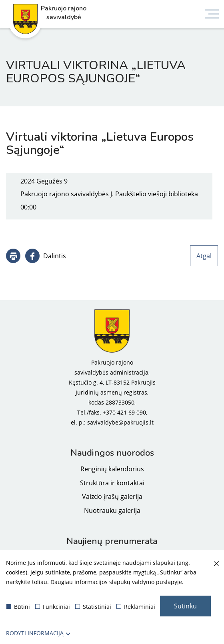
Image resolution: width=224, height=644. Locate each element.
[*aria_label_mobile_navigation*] (212, 15)
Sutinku (185, 606)
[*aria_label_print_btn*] (13, 256)
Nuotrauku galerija (112, 510)
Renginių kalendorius (112, 469)
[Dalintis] (46, 256)
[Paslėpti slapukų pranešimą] (216, 564)
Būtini (18, 607)
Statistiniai (93, 607)
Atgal (204, 256)
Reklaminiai (136, 607)
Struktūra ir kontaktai (112, 483)
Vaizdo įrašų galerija (112, 496)
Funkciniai (53, 607)
